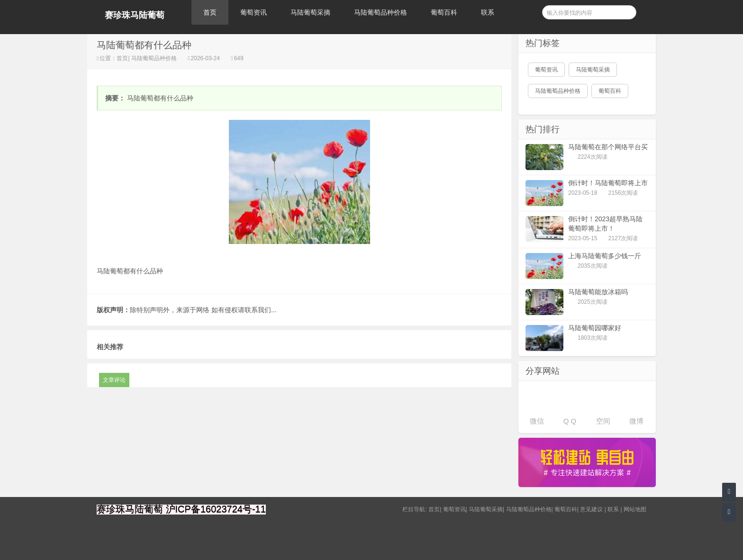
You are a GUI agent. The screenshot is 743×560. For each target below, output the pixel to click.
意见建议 (591, 509)
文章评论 (114, 380)
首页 (210, 12)
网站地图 (635, 509)
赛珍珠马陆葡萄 (135, 15)
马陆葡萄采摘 (310, 12)
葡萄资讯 (254, 12)
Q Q (570, 421)
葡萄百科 (444, 12)
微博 (636, 421)
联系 (488, 12)
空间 (603, 421)
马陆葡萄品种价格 (381, 12)
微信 (537, 421)
